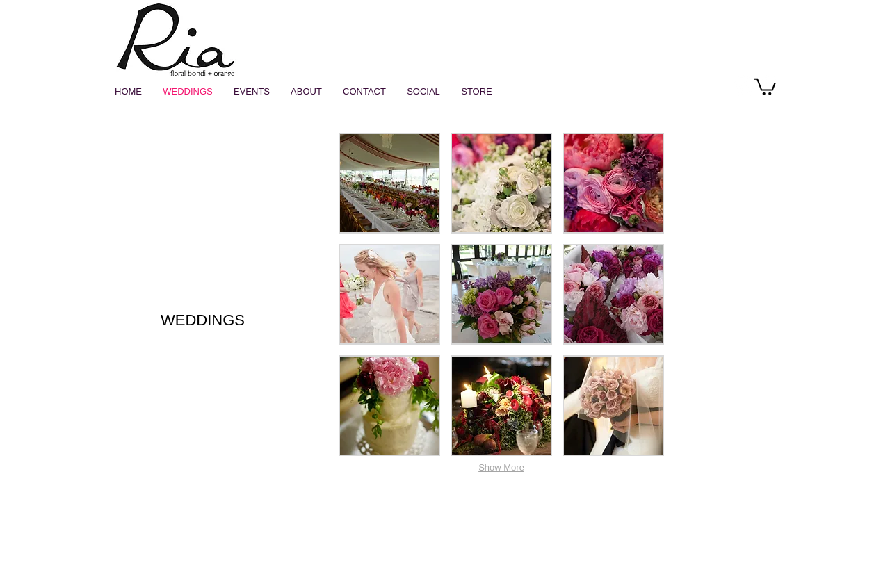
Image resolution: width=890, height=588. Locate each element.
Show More (501, 467)
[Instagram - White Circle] (745, 85)
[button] (765, 86)
